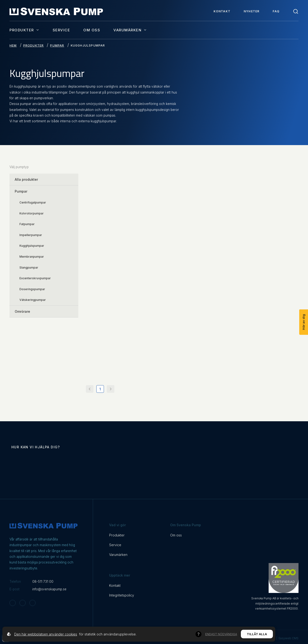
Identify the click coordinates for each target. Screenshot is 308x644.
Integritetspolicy (122, 595)
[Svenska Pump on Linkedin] (33, 603)
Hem (13, 45)
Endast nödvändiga (221, 634)
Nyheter (252, 11)
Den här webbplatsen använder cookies (46, 634)
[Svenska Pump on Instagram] (13, 603)
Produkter (24, 30)
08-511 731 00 (43, 582)
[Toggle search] (296, 11)
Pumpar (57, 45)
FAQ (276, 11)
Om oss (92, 30)
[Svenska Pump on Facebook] (23, 603)
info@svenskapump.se (49, 589)
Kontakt (222, 11)
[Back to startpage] (56, 11)
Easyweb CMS (289, 638)
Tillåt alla (257, 634)
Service (61, 30)
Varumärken (130, 30)
